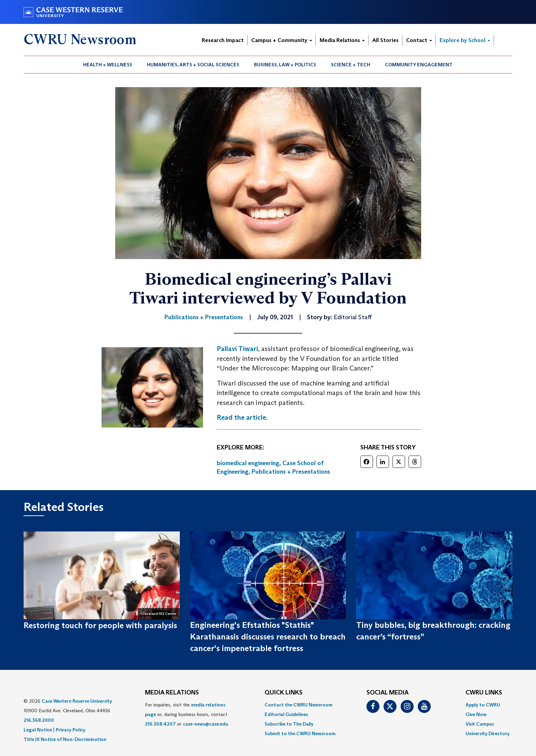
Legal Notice (38, 730)
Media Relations (342, 40)
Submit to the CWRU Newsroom (300, 733)
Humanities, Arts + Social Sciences (193, 65)
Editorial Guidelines (286, 714)
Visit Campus (480, 724)
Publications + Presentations (291, 472)
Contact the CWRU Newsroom (299, 705)
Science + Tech (351, 65)
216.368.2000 (39, 720)
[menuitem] (108, 65)
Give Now (476, 714)
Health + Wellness (108, 65)
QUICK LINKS (284, 693)
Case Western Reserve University (77, 701)
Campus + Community (282, 40)
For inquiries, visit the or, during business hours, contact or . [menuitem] (187, 714)
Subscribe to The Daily (289, 724)
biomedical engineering (248, 463)
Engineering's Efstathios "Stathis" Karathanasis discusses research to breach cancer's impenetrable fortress (268, 637)
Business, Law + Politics (285, 65)
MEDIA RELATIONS (172, 693)
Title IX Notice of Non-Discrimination (65, 739)
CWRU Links (484, 693)
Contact (419, 40)
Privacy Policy (71, 730)
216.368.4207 (160, 724)
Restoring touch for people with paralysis (100, 625)
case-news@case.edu (205, 724)
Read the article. (242, 417)
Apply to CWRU (483, 705)
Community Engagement (419, 65)
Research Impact (223, 40)
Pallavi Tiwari (237, 349)
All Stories (385, 40)
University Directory (488, 733)
